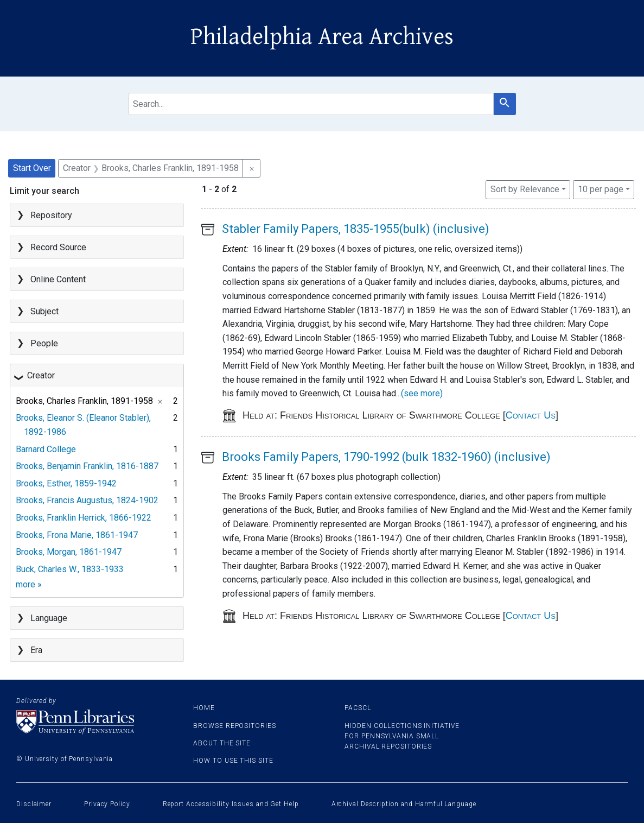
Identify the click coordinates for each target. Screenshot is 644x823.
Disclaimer (34, 804)
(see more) (422, 393)
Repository (51, 215)
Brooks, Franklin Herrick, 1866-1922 (84, 518)
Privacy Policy (107, 804)
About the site (222, 743)
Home (204, 708)
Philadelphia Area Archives (322, 37)
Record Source (58, 247)
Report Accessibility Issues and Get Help (231, 804)
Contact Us (531, 415)
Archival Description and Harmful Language (404, 804)
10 (601, 188)
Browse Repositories (234, 726)
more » (29, 584)
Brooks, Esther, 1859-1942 (66, 483)
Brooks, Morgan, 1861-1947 (69, 552)
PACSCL (358, 708)
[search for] (311, 104)
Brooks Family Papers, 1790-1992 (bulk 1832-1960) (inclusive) (386, 457)
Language (49, 618)
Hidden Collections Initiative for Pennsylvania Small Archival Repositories (402, 736)
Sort (525, 189)
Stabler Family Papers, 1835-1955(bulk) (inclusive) (356, 229)
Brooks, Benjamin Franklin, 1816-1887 (87, 466)
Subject (44, 311)
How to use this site (233, 761)
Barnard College (46, 449)
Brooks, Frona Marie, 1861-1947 (77, 535)
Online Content (58, 279)
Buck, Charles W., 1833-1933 (70, 569)
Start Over (32, 168)
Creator (41, 375)
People (44, 343)
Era (36, 650)
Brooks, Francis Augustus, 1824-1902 (87, 500)
